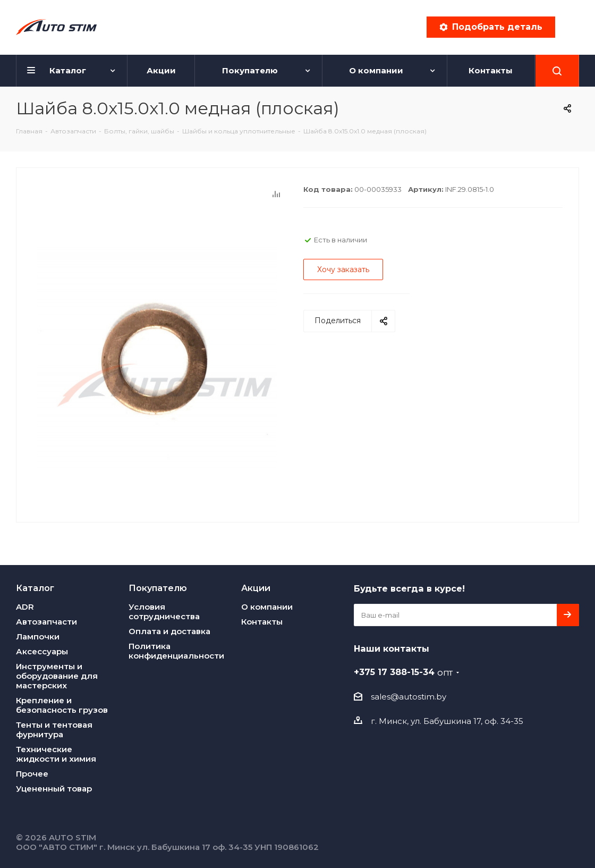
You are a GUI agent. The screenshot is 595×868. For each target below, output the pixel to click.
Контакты (262, 622)
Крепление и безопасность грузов (62, 705)
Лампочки (38, 637)
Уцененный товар (54, 789)
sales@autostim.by (409, 697)
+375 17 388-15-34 (403, 672)
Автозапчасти (46, 622)
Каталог (35, 588)
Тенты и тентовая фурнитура (54, 730)
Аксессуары (42, 651)
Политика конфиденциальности (176, 651)
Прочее (32, 774)
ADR (25, 607)
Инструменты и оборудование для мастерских (57, 676)
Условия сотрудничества (164, 612)
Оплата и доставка (169, 631)
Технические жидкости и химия (56, 754)
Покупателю (158, 588)
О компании (267, 607)
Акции (256, 588)
